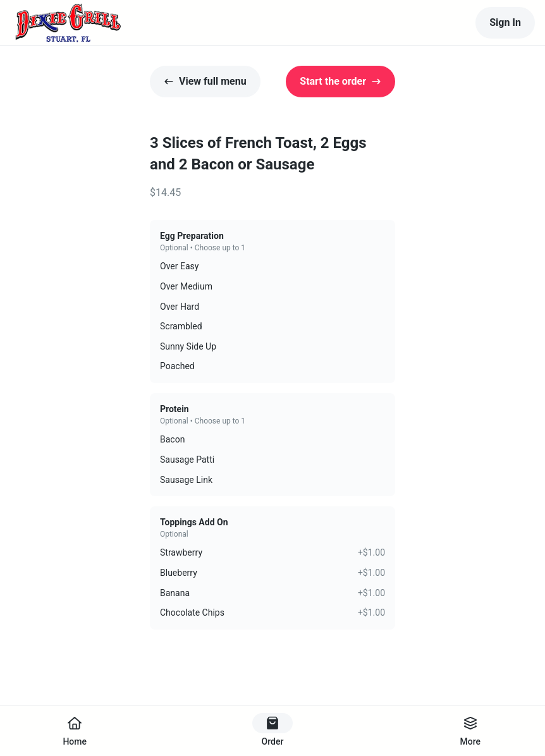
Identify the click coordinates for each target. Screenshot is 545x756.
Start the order (340, 81)
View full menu (205, 81)
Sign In (505, 22)
